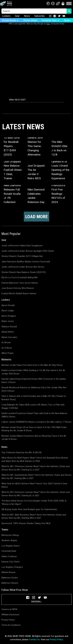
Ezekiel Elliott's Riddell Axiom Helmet (19, 294)
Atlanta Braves (8, 572)
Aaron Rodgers (9, 316)
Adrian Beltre (8, 332)
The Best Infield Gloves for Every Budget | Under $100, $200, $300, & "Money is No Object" (34, 502)
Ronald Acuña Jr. (11, 20)
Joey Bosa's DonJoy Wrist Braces (18, 288)
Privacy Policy (8, 620)
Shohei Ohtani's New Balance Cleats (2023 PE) (24, 272)
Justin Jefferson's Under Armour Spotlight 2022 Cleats (28, 251)
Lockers (6, 16)
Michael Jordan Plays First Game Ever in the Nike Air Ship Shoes (32, 365)
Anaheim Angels (9, 540)
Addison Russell (9, 327)
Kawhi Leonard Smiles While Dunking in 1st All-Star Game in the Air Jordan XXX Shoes (33, 372)
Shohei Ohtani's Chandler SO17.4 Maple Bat (22, 256)
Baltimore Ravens (10, 583)
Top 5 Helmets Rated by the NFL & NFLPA (21, 453)
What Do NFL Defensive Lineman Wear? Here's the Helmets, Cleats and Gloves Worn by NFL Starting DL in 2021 (36, 494)
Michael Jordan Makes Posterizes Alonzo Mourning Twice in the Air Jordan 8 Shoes (34, 438)
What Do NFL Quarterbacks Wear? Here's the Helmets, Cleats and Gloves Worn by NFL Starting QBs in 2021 (36, 477)
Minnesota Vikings (10, 535)
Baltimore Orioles (10, 578)
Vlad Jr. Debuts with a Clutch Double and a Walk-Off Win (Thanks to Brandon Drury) (34, 398)
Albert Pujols (8, 353)
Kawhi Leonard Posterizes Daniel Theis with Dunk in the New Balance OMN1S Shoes (34, 415)
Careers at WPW (9, 609)
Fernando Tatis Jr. (51, 20)
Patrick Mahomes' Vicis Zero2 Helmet (20, 283)
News (27, 16)
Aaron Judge (8, 311)
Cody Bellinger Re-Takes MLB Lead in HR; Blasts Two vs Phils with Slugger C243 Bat (33, 406)
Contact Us (34, 639)
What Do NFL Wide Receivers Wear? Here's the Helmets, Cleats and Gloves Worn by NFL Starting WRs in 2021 (34, 516)
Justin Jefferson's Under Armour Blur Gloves (23, 267)
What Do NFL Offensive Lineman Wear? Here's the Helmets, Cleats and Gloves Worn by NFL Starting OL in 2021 (35, 468)
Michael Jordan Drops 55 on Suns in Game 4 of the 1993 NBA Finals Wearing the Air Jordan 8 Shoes (34, 429)
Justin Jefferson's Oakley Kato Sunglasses (22, 246)
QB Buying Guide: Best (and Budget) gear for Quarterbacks (29, 509)
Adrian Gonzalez (9, 337)
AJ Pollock (7, 348)
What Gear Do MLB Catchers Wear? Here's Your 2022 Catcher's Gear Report (34, 485)
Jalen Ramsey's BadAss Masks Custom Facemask (26, 262)
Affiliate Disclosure (10, 615)
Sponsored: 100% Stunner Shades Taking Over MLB (26, 523)
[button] (63, 3)
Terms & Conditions (11, 625)
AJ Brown (6, 342)
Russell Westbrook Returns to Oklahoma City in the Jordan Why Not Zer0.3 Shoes (34, 389)
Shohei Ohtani (30, 20)
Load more (36, 217)
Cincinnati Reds (9, 551)
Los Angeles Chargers (12, 567)
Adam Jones (8, 321)
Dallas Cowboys (9, 556)
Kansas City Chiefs (11, 562)
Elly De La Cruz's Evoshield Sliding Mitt (20, 277)
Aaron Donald (8, 305)
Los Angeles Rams (11, 546)
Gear (17, 16)
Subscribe (39, 16)
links (48, 24)
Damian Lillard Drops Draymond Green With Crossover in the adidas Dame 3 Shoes (34, 381)
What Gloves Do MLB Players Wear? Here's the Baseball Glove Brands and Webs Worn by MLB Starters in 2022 (35, 459)
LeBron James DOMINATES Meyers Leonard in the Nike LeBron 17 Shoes (36, 422)
